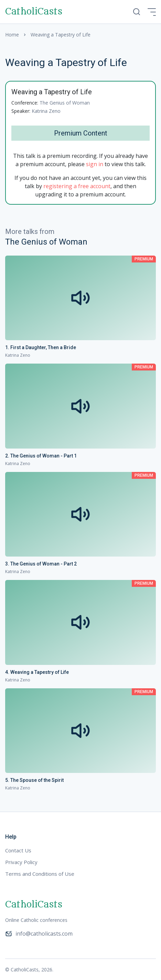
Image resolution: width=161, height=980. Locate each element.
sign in (95, 164)
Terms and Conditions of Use (40, 874)
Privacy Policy (21, 862)
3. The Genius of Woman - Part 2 (41, 564)
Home (12, 35)
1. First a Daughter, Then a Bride (41, 347)
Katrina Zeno (46, 111)
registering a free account (77, 186)
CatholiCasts (34, 12)
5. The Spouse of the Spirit (34, 780)
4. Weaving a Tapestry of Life (37, 672)
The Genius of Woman (65, 103)
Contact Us (18, 850)
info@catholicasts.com (39, 934)
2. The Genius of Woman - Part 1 (41, 456)
